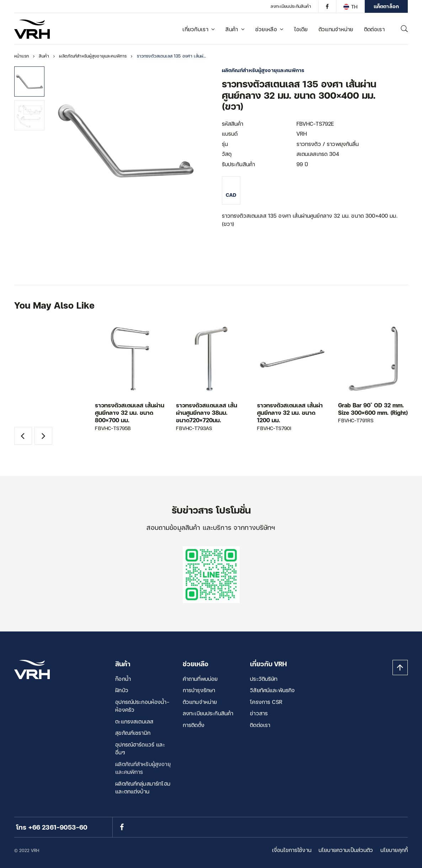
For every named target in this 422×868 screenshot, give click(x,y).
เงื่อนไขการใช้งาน (292, 850)
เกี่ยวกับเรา (199, 29)
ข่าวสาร (259, 713)
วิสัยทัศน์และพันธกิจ (272, 690)
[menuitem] (350, 6)
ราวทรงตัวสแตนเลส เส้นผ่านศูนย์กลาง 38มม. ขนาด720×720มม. (207, 413)
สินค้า (235, 29)
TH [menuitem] (354, 7)
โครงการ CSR (266, 702)
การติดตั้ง (194, 725)
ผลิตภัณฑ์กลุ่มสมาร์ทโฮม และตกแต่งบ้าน (143, 788)
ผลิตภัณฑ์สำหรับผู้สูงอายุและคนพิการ (143, 768)
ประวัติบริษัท (264, 679)
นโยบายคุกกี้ (394, 850)
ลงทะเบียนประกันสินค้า (291, 6)
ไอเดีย (301, 29)
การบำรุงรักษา (199, 690)
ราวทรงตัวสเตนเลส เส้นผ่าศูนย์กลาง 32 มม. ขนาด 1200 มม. (290, 413)
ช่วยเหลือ (269, 29)
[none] (350, 6)
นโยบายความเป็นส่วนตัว (346, 850)
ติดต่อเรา (374, 29)
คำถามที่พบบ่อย (200, 679)
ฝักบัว (122, 690)
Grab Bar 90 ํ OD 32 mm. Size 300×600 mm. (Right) (373, 409)
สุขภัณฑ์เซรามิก (133, 733)
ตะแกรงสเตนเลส (134, 721)
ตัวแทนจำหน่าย (336, 29)
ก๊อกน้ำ (123, 679)
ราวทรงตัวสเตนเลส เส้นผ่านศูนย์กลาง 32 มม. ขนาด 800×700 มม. (130, 413)
